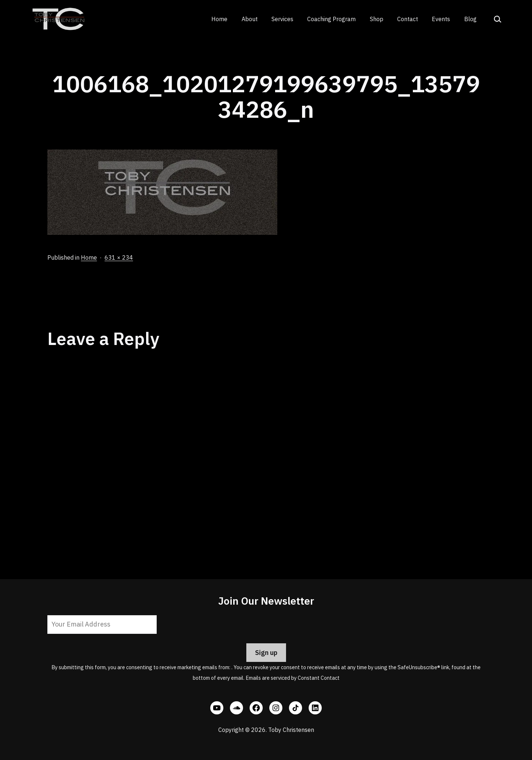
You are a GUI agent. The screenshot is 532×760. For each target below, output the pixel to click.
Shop (377, 19)
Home (219, 19)
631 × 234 (119, 257)
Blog (470, 19)
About (250, 19)
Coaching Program (331, 19)
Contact (408, 19)
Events (441, 19)
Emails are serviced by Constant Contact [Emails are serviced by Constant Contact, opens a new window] (293, 678)
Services (282, 19)
